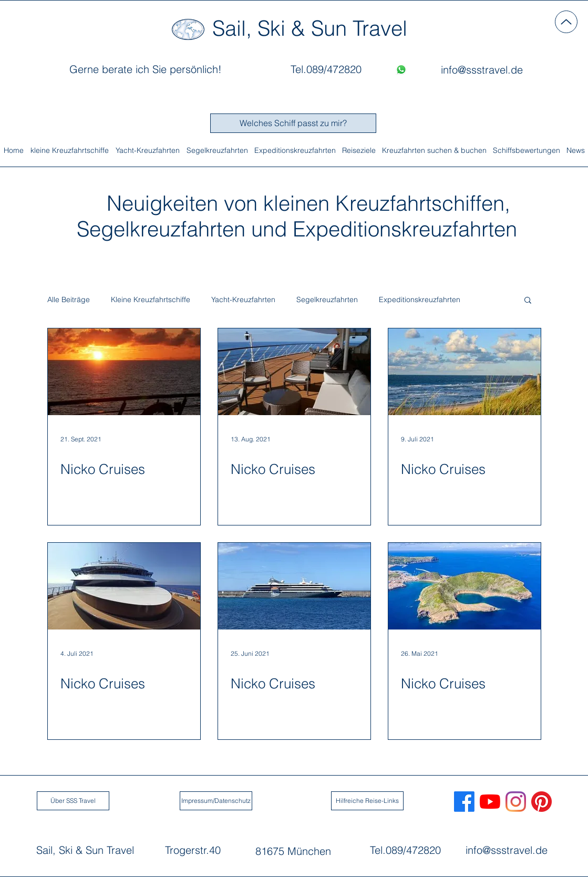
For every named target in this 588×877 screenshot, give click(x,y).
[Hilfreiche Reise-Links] (367, 801)
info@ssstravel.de (507, 850)
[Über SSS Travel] (73, 801)
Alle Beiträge (69, 300)
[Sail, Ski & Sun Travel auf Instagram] (516, 802)
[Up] (566, 22)
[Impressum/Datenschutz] (216, 801)
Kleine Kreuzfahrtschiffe (151, 300)
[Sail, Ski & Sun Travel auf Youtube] (490, 802)
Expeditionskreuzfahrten (420, 300)
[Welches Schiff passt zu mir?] (293, 123)
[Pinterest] (541, 802)
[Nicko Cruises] (124, 372)
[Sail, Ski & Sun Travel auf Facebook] (464, 802)
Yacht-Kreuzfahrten (243, 300)
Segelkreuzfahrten (327, 300)
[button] (528, 301)
